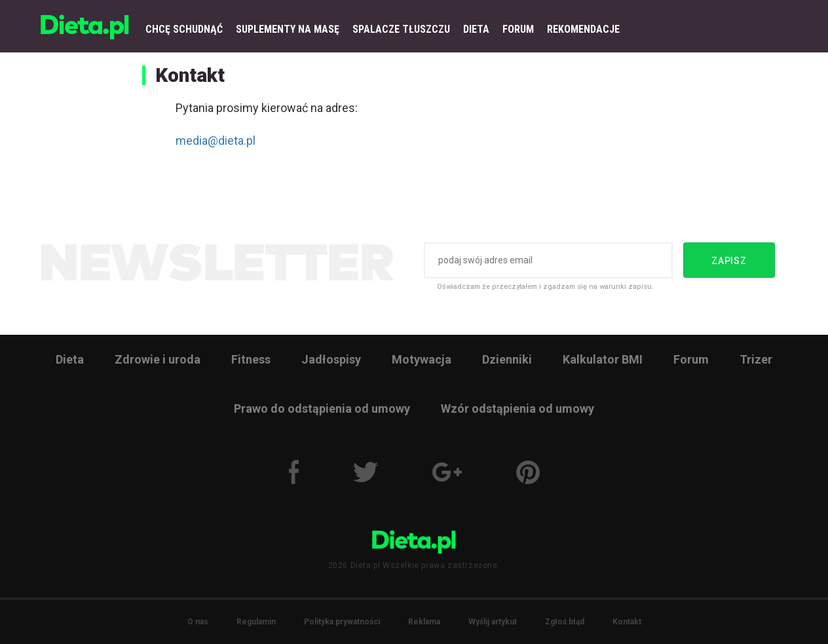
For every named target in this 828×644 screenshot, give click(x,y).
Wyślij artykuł (493, 622)
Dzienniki (507, 359)
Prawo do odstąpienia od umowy (322, 408)
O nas (198, 622)
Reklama (424, 622)
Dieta (70, 359)
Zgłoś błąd (565, 622)
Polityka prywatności (342, 622)
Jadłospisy (331, 359)
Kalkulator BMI (603, 359)
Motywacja (422, 359)
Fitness (251, 359)
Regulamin (256, 622)
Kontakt (627, 622)
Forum (691, 359)
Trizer (756, 359)
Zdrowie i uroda (158, 359)
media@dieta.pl (216, 141)
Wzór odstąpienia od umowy (517, 408)
